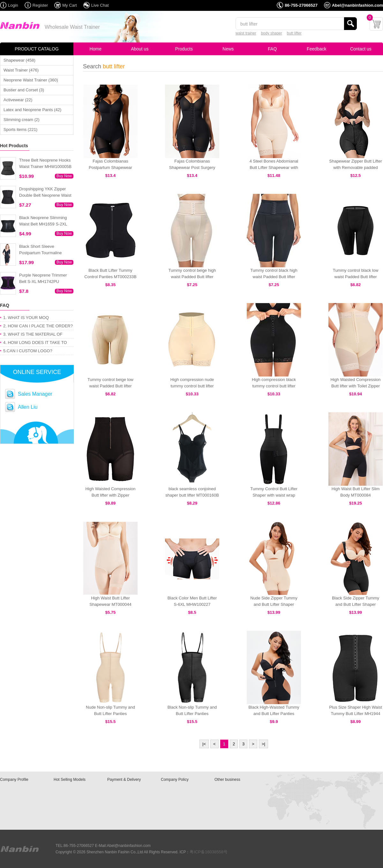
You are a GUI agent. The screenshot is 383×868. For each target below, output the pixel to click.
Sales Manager (35, 394)
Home (96, 49)
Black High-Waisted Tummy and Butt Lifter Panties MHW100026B (274, 714)
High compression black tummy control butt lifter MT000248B (274, 386)
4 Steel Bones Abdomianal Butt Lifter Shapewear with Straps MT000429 (274, 168)
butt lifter (294, 33)
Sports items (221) (20, 129)
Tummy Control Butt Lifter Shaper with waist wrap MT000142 (274, 495)
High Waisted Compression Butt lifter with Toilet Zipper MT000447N (355, 386)
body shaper (272, 33)
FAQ (272, 49)
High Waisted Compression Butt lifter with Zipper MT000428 (110, 495)
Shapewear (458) (19, 60)
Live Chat (100, 5)
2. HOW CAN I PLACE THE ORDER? (38, 326)
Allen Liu (28, 407)
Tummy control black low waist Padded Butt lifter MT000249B (356, 277)
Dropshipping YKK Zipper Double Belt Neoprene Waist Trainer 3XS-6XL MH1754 (45, 195)
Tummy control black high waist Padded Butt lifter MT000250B (274, 277)
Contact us (361, 49)
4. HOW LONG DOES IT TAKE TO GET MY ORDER (35, 343)
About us (140, 49)
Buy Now (64, 176)
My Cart (70, 5)
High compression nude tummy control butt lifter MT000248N (192, 386)
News (228, 49)
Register (40, 5)
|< (204, 744)
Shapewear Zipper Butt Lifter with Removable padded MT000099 (355, 168)
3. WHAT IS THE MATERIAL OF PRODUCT (33, 335)
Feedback (316, 49)
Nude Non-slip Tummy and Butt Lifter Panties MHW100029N (110, 714)
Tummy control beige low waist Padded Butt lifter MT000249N (110, 386)
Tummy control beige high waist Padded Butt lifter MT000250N (192, 277)
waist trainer (246, 33)
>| (263, 744)
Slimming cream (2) (22, 120)
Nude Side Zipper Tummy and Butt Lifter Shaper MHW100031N (274, 604)
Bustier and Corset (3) (24, 90)
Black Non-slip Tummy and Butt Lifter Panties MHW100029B (192, 714)
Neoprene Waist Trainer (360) (31, 80)
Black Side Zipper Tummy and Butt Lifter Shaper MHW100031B (356, 604)
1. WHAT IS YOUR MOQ (26, 318)
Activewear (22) (18, 100)
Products (184, 49)
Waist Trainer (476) (21, 70)
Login (13, 5)
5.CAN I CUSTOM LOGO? (28, 351)
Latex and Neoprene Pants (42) (32, 110)
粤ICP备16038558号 (209, 852)
